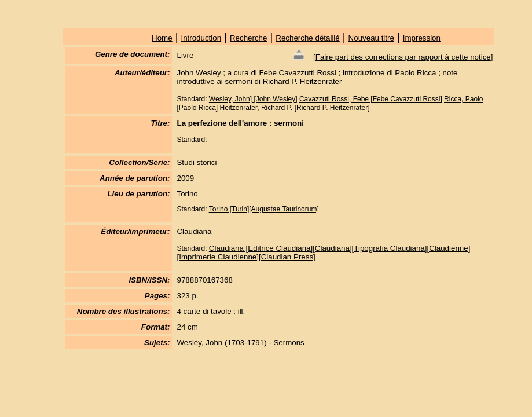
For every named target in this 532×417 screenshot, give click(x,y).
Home (162, 38)
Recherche (248, 38)
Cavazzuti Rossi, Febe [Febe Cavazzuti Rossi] (371, 99)
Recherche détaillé (307, 38)
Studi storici (197, 162)
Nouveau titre (371, 38)
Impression (422, 38)
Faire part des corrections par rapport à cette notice (403, 57)
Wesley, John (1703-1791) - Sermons (240, 343)
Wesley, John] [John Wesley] (253, 99)
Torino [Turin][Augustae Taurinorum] (264, 209)
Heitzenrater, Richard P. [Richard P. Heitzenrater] (295, 108)
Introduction (201, 38)
